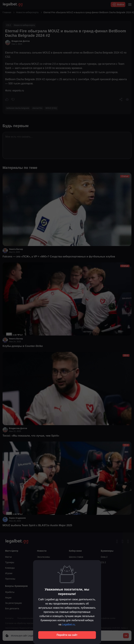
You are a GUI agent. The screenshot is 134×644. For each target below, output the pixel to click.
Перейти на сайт (67, 635)
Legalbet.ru (68, 624)
